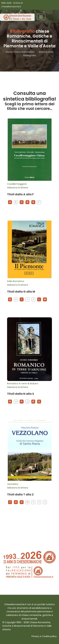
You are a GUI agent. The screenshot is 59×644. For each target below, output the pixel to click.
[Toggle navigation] (41, 17)
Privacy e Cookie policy (44, 636)
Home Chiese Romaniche (20, 52)
